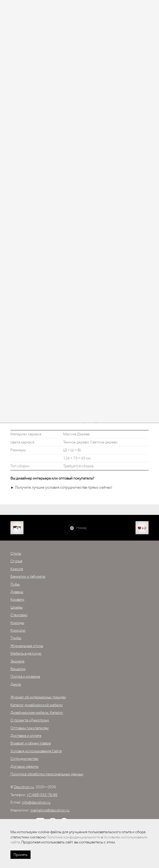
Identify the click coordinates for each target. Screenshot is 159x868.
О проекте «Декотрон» (30, 720)
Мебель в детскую (26, 653)
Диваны (17, 592)
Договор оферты (24, 766)
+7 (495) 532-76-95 (42, 795)
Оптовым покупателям (30, 728)
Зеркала (17, 661)
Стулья (16, 561)
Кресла (17, 569)
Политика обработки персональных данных (47, 774)
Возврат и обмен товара (31, 743)
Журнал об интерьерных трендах (38, 697)
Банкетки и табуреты (28, 576)
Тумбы (16, 638)
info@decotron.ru (36, 802)
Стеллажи (19, 615)
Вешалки (18, 669)
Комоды (17, 623)
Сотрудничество (24, 759)
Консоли (18, 630)
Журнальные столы (27, 646)
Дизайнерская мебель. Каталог (37, 713)
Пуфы (15, 584)
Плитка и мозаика (25, 676)
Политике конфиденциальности (73, 837)
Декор (16, 684)
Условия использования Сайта (36, 751)
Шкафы (16, 607)
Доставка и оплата (26, 736)
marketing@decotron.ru (50, 810)
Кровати (17, 599)
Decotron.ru (24, 787)
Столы (16, 553)
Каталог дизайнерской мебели (37, 705)
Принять (20, 855)
